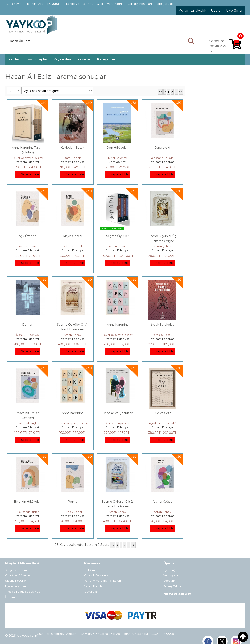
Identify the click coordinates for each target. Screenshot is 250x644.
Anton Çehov (28, 246)
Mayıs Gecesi (73, 236)
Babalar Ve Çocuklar (118, 413)
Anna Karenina (118, 325)
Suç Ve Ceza (162, 413)
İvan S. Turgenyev (28, 335)
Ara (191, 41)
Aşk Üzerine (28, 236)
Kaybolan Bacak (73, 148)
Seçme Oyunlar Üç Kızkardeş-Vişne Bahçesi (162, 241)
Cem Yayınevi (117, 162)
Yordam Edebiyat (28, 162)
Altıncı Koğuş (162, 502)
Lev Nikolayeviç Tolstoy (28, 158)
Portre (73, 502)
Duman (28, 325)
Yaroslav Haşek (162, 335)
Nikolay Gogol (73, 246)
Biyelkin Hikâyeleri (28, 502)
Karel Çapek (73, 158)
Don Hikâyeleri (118, 148)
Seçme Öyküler (118, 236)
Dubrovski (162, 148)
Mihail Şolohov (117, 158)
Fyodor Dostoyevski (162, 423)
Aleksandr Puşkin (162, 158)
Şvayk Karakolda (162, 325)
